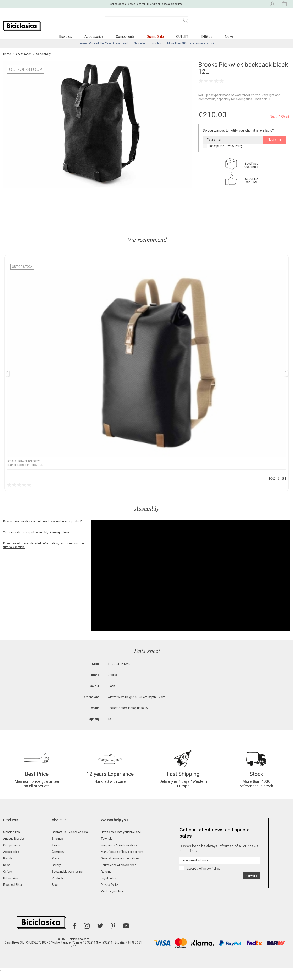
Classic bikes (11, 840)
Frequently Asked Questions (119, 853)
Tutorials (107, 847)
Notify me (274, 145)
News (7, 873)
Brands (8, 866)
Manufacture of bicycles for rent (122, 860)
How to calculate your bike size (121, 840)
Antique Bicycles (14, 847)
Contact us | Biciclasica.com (70, 840)
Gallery (56, 873)
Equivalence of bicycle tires (118, 873)
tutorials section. (14, 552)
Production (59, 886)
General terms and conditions (120, 866)
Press (56, 866)
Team (56, 853)
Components (12, 853)
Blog (55, 893)
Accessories (11, 860)
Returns (106, 880)
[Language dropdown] (238, 4)
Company (58, 860)
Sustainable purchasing (67, 880)
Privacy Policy (234, 151)
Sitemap (57, 847)
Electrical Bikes (13, 893)
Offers (7, 880)
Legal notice (109, 886)
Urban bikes (11, 886)
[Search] (146, 22)
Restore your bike (112, 899)
